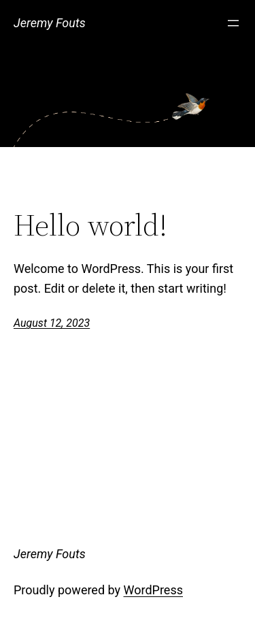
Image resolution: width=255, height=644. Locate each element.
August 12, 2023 (52, 323)
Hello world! (90, 226)
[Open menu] (233, 23)
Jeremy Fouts (50, 23)
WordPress (153, 590)
